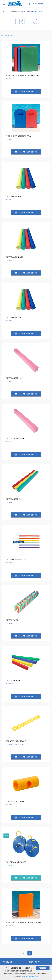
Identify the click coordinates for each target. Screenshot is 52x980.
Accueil (6, 11)
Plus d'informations (30, 977)
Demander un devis (26, 91)
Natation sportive (19, 11)
